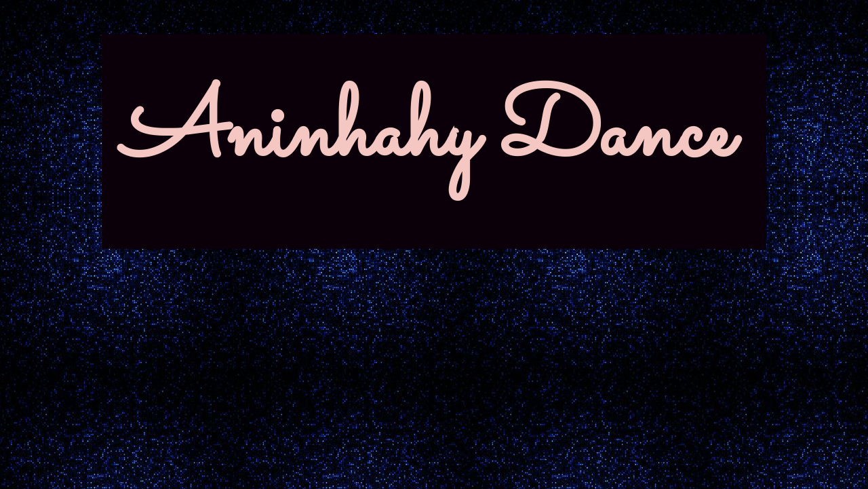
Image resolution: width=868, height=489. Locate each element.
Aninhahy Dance (427, 135)
